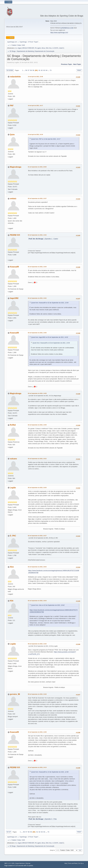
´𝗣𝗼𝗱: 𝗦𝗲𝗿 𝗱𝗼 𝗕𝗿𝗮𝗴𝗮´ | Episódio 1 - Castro (43, 239)
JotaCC (61, 48)
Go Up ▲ (81, 863)
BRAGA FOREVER (28, 48)
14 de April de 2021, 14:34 (35, 134)
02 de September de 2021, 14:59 (37, 425)
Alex (12, 567)
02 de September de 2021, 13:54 (37, 267)
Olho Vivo (49, 48)
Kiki (12, 601)
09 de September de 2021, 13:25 (37, 644)
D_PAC (13, 536)
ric (16, 48)
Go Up (9, 832)
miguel (20, 48)
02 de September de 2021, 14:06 (37, 333)
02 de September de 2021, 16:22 (37, 459)
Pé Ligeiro (38, 48)
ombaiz (13, 199)
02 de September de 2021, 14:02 (37, 298)
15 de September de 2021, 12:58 (37, 732)
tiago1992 (14, 298)
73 (51, 70)
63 (44, 70)
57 (29, 70)
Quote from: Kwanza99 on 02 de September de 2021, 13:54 (50, 303)
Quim (12, 135)
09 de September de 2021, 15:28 (37, 694)
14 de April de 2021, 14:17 (35, 106)
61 (39, 70)
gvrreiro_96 (15, 694)
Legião (13, 488)
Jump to (52, 850)
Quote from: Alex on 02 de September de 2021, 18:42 (48, 605)
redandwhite (15, 77)
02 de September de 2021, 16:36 (37, 488)
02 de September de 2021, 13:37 (37, 198)
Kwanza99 (14, 267)
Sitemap (28, 863)
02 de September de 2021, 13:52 (37, 235)
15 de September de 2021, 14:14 (37, 767)
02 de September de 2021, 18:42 (37, 567)
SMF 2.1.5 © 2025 (9, 863)
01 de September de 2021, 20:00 (37, 167)
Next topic (77, 64)
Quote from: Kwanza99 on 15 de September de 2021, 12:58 (50, 772)
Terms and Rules (73, 863)
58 (31, 70)
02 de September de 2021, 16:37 (37, 536)
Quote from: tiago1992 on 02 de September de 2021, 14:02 (50, 337)
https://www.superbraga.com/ (59, 33)
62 (42, 70)
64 (47, 70)
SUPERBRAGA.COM (67, 28)
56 (26, 70)
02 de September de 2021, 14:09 (37, 393)
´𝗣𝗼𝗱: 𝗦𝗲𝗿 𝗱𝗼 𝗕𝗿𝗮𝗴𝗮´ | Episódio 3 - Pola (42, 819)
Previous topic (67, 64)
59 (33, 70)
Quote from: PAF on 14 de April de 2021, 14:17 (46, 139)
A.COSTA (55, 48)
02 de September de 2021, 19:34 (37, 601)
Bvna (43, 48)
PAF (12, 106)
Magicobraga (16, 167)
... (24, 70)
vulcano (13, 459)
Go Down (10, 70)
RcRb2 (13, 425)
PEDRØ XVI (15, 235)
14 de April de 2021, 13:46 (35, 77)
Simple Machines (20, 863)
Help (66, 863)
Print (79, 70)
